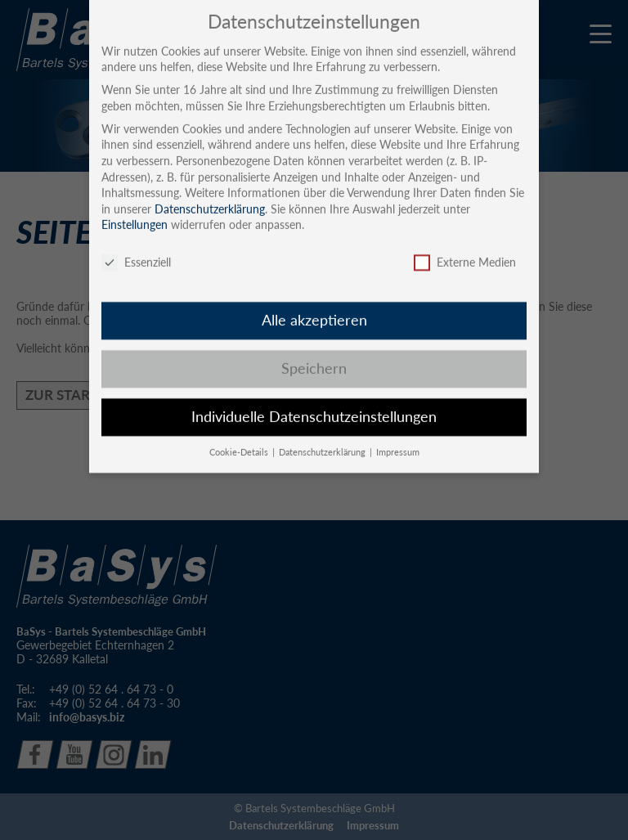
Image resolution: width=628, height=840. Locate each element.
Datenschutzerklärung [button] (323, 439)
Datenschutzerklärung (210, 196)
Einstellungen (135, 212)
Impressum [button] (398, 439)
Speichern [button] (314, 355)
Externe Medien (465, 250)
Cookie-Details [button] (240, 439)
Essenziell (136, 250)
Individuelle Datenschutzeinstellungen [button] (314, 404)
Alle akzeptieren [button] (314, 307)
